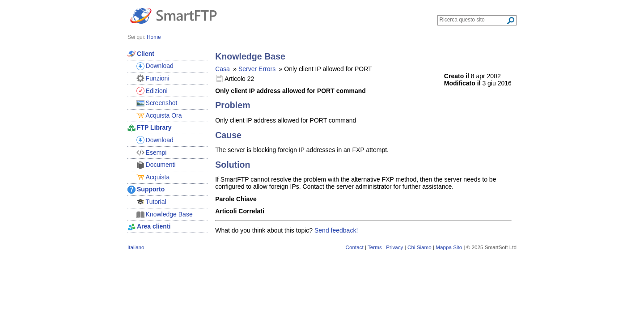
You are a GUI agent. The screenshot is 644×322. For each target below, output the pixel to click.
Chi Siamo (419, 247)
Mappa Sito (449, 247)
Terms (375, 247)
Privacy (394, 247)
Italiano (136, 247)
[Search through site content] (473, 20)
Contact (355, 247)
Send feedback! (336, 230)
